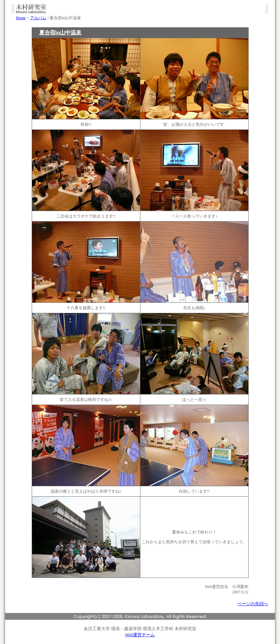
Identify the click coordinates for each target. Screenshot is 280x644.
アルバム (38, 18)
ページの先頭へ (253, 604)
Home (21, 18)
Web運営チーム (140, 635)
